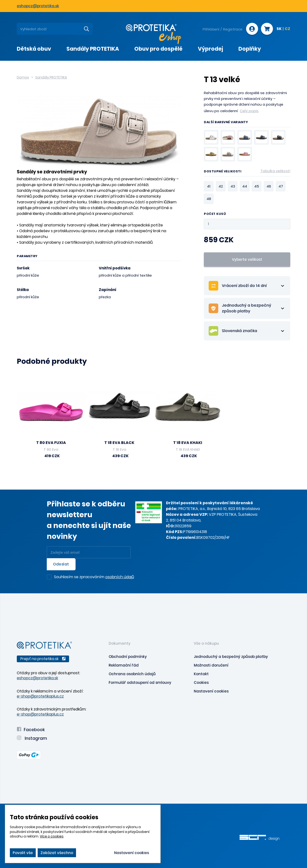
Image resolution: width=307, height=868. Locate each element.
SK (279, 29)
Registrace (233, 29)
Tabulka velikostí (275, 171)
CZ (287, 29)
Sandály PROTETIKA (51, 77)
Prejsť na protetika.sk (43, 659)
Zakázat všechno (57, 853)
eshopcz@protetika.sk (38, 6)
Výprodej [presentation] (210, 49)
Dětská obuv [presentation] (34, 49)
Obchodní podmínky (128, 657)
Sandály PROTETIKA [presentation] (93, 49)
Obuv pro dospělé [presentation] (158, 49)
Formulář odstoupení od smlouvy (140, 683)
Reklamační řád (124, 665)
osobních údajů (120, 577)
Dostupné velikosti (247, 172)
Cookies (201, 683)
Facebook (31, 730)
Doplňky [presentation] (250, 49)
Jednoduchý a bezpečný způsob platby (231, 657)
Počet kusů (215, 214)
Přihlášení (211, 29)
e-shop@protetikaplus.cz (40, 696)
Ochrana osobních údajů (132, 674)
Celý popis (249, 111)
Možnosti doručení (211, 665)
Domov (23, 77)
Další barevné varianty (226, 122)
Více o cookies (52, 836)
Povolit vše (23, 853)
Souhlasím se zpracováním (94, 577)
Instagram (32, 738)
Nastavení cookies (211, 691)
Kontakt (201, 674)
